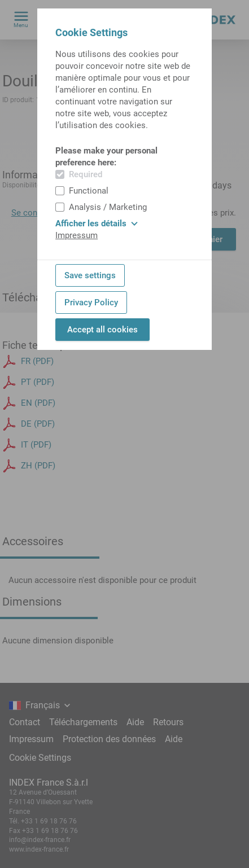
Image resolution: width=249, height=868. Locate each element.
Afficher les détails (97, 223)
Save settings (90, 275)
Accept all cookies (102, 330)
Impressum (77, 235)
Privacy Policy (91, 303)
